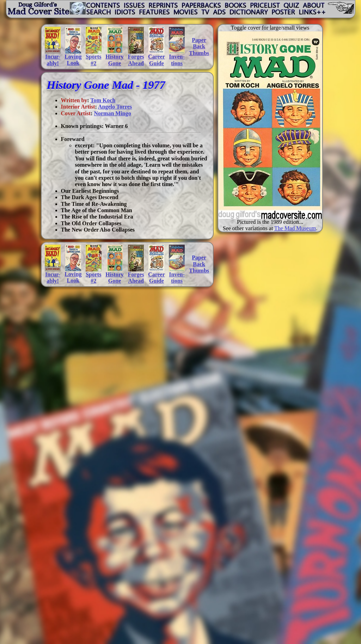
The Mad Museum (295, 228)
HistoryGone (115, 60)
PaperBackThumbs (199, 47)
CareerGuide (157, 60)
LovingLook (73, 60)
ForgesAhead (136, 60)
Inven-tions (177, 60)
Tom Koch (103, 100)
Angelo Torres (115, 107)
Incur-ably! (53, 60)
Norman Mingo (112, 113)
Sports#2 (93, 60)
